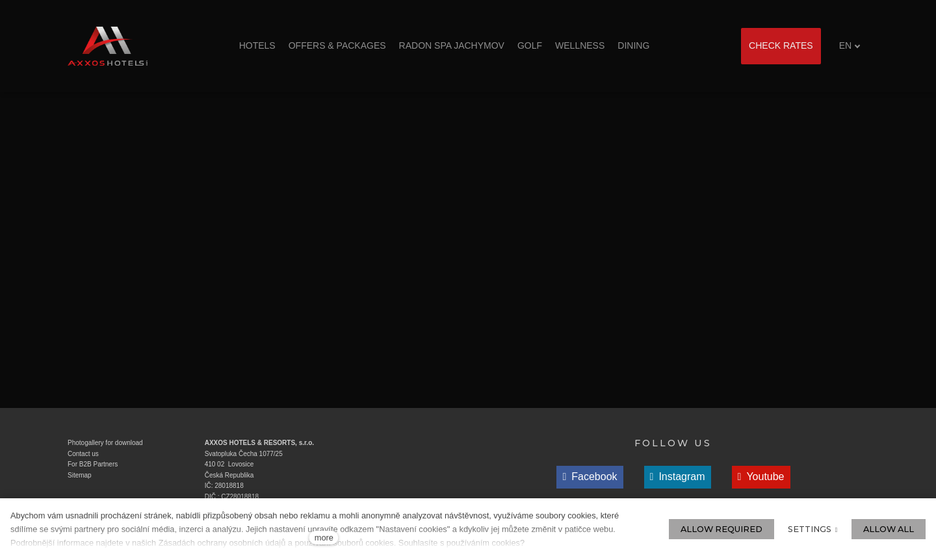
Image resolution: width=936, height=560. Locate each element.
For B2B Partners (93, 464)
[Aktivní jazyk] (850, 46)
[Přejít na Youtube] (761, 477)
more (324, 538)
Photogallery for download (105, 443)
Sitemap (80, 475)
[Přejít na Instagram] (678, 477)
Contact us (83, 454)
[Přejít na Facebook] (590, 477)
